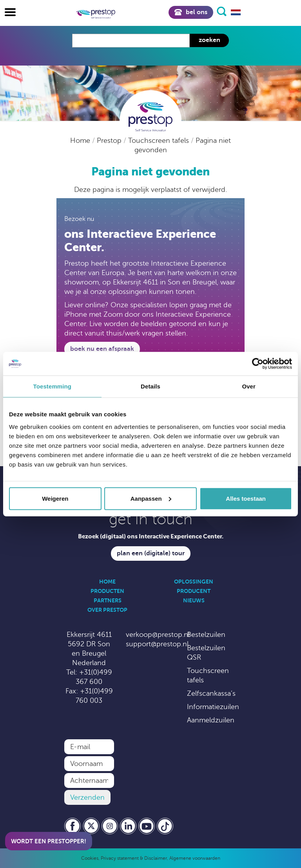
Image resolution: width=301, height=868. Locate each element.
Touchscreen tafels (160, 140)
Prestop (110, 140)
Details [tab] (150, 386)
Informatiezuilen (213, 707)
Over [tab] (249, 386)
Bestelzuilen (206, 635)
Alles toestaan (246, 498)
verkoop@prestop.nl (158, 635)
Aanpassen (151, 498)
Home (81, 140)
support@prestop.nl (157, 644)
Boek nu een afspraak (102, 349)
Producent (194, 591)
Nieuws (194, 600)
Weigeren (55, 498)
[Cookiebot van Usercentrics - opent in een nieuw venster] (258, 364)
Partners (108, 600)
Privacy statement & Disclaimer (134, 858)
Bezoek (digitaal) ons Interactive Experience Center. (151, 536)
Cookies (90, 858)
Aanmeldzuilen (211, 720)
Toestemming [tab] (53, 386)
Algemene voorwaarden (195, 858)
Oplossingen (194, 582)
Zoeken (209, 40)
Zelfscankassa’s (211, 693)
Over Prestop (107, 610)
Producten (107, 591)
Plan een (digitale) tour (151, 553)
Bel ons (191, 12)
